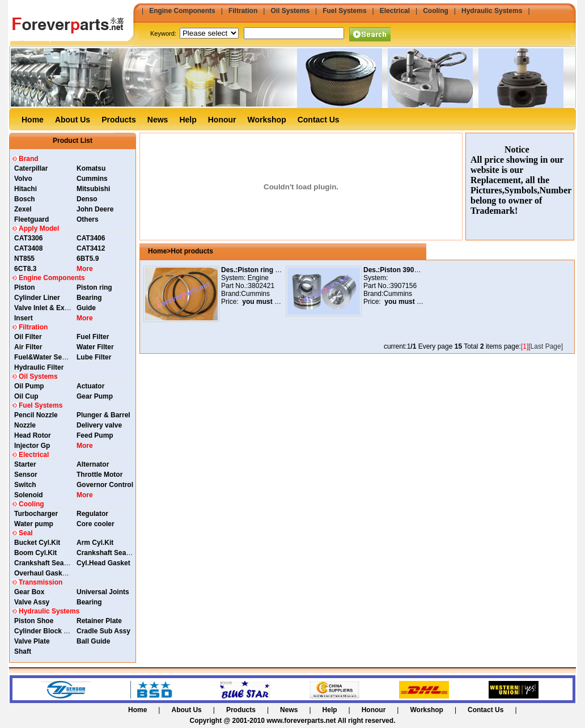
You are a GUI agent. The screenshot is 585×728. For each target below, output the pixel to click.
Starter (25, 464)
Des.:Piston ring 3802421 (261, 270)
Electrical (395, 11)
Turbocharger (36, 514)
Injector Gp (32, 446)
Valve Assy (32, 602)
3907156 (403, 286)
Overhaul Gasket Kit (47, 573)
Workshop (267, 120)
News (158, 120)
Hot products (192, 251)
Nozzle (25, 425)
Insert (24, 318)
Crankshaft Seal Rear (111, 553)
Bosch (25, 199)
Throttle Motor (99, 475)
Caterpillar (31, 168)
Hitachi (26, 189)
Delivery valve (99, 425)
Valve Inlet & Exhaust (48, 308)
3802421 (261, 286)
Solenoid (29, 495)
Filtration (243, 11)
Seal (26, 533)
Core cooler (96, 524)
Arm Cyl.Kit (95, 543)
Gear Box (29, 592)
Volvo (23, 179)
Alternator (93, 464)
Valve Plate (32, 641)
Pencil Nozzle (36, 415)
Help (188, 120)
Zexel (23, 209)
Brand (29, 159)
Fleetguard (31, 219)
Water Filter (95, 347)
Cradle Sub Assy (103, 631)
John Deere (95, 209)
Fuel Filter (93, 337)
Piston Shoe (34, 621)
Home (33, 120)
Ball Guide (93, 641)
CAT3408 (28, 248)
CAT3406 (91, 238)
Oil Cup (26, 396)
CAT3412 (91, 248)
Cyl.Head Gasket (103, 563)
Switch (25, 485)
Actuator (90, 386)
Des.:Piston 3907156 (396, 270)
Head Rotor (33, 435)
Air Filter (28, 347)
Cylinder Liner (37, 298)
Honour (222, 120)
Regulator (92, 514)
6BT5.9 (88, 259)
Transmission (41, 582)
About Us (73, 120)
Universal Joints (103, 592)
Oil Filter (28, 337)
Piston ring (94, 287)
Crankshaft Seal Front (50, 563)
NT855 (24, 259)
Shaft (23, 651)
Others (88, 219)
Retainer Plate (99, 621)
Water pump (34, 524)
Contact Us (319, 120)
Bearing (89, 298)
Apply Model (39, 228)
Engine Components (182, 11)
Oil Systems (290, 11)
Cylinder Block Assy (47, 631)
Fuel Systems (344, 11)
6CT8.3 (25, 269)
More (85, 269)
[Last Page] (546, 346)
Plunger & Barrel (103, 415)
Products (119, 120)
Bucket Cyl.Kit (37, 543)
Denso (87, 199)
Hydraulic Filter (39, 367)
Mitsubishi (93, 189)
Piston (25, 287)
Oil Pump (29, 386)
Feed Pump (95, 435)
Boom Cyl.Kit (35, 553)
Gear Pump (95, 396)
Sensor (26, 475)
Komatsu (91, 168)
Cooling (436, 11)
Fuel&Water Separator (50, 357)
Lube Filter (94, 357)
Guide (86, 308)
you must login (265, 302)
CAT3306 (28, 238)
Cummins (92, 179)
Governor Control (105, 485)
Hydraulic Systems (492, 11)
